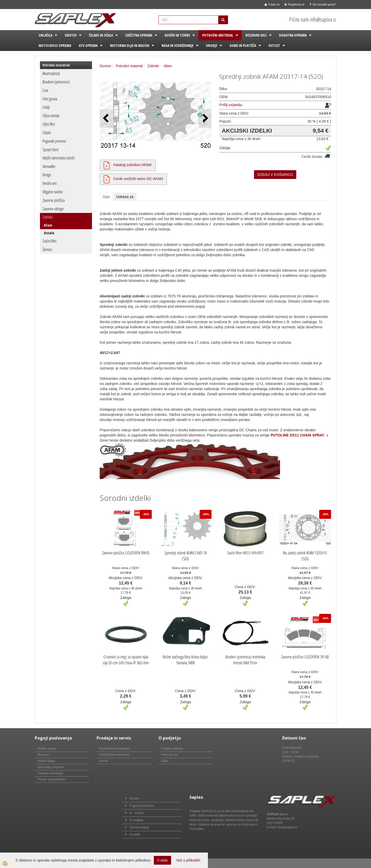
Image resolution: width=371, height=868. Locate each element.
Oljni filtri (49, 124)
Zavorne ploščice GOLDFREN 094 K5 (126, 553)
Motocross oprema (55, 45)
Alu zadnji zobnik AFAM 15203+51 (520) (305, 556)
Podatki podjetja (172, 749)
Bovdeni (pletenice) (56, 82)
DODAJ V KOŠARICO (275, 175)
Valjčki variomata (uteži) (59, 158)
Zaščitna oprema (139, 35)
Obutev (71, 35)
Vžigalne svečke (53, 192)
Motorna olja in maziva (130, 45)
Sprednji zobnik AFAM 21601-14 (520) (185, 556)
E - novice (136, 813)
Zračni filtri (49, 241)
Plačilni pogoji (47, 749)
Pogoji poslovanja (142, 806)
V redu (162, 860)
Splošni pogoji (139, 827)
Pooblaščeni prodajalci (115, 749)
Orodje (212, 45)
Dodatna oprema (293, 35)
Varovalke (49, 166)
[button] (205, 119)
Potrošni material (218, 35)
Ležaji (46, 107)
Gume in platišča (243, 45)
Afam (48, 225)
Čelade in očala (101, 35)
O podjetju (137, 820)
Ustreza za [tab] (125, 197)
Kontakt (135, 835)
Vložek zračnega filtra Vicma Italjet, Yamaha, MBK (185, 660)
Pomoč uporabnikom (52, 779)
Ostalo (47, 133)
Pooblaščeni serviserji (114, 755)
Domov (105, 66)
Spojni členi (50, 150)
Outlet (274, 45)
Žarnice (47, 250)
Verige (47, 175)
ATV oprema (88, 45)
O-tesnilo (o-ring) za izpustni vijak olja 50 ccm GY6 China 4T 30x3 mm (126, 660)
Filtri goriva (50, 99)
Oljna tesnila (51, 116)
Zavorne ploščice (54, 200)
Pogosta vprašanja (50, 773)
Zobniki (48, 217)
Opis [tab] (106, 197)
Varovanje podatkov (51, 767)
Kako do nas (170, 755)
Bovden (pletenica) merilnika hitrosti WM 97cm (245, 660)
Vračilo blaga (46, 761)
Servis (103, 761)
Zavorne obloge (53, 209)
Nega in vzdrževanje (178, 45)
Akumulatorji (51, 73)
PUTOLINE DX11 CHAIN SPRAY (297, 435)
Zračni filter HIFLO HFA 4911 (245, 553)
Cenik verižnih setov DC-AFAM (138, 179)
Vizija (165, 761)
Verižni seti (50, 183)
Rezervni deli (256, 35)
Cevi (45, 90)
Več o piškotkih (188, 860)
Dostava (43, 755)
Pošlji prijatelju (231, 105)
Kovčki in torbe (177, 35)
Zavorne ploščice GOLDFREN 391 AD (305, 657)
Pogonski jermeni (54, 141)
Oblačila (45, 35)
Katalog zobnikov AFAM (132, 165)
